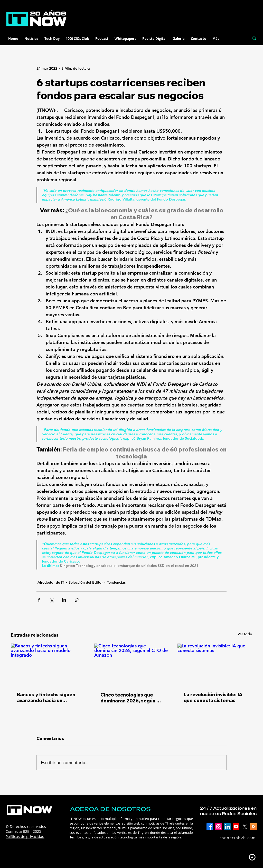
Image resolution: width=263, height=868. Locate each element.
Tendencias (116, 582)
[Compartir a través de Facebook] (39, 600)
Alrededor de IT (51, 582)
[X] (245, 827)
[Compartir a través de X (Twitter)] (51, 600)
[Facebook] (210, 827)
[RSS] (253, 827)
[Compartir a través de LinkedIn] (64, 600)
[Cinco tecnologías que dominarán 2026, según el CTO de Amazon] (132, 665)
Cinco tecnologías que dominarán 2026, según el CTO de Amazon (131, 698)
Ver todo (245, 634)
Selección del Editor (86, 582)
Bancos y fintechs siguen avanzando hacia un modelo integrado (46, 698)
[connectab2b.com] (232, 838)
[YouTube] (236, 827)
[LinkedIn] (227, 827)
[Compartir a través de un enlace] (77, 600)
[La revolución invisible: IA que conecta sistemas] (215, 664)
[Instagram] (219, 827)
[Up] (252, 857)
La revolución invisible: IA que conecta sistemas (213, 698)
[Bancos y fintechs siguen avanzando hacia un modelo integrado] (48, 664)
